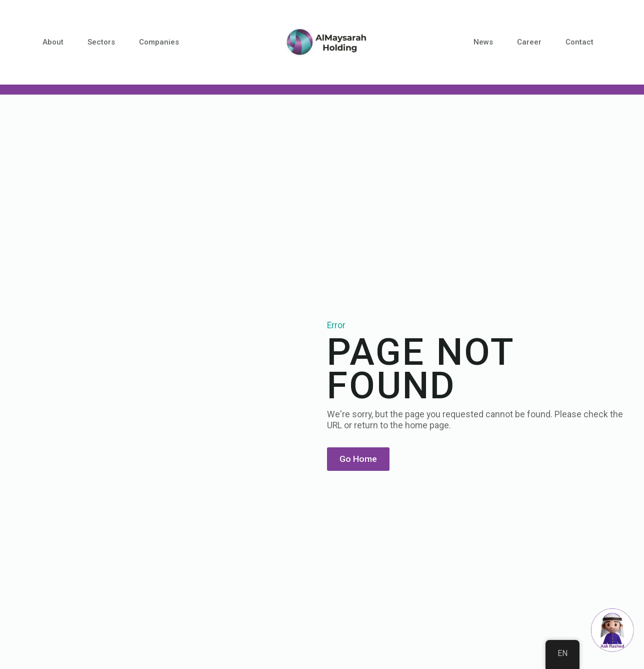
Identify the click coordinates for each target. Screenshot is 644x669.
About (53, 42)
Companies (159, 42)
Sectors (101, 42)
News (483, 42)
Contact (579, 42)
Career (529, 42)
